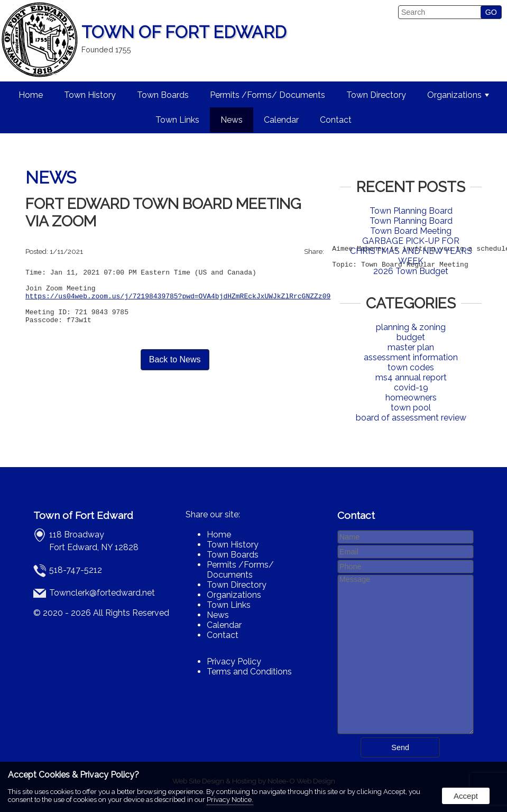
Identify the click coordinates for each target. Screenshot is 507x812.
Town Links (177, 120)
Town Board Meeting (411, 231)
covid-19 (411, 387)
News (232, 120)
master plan (411, 347)
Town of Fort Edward (83, 515)
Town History (90, 95)
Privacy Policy (234, 662)
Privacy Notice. (230, 800)
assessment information (411, 357)
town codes (411, 367)
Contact (336, 120)
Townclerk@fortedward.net (103, 593)
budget (411, 337)
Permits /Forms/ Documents (268, 95)
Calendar (281, 120)
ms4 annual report (411, 377)
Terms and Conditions (249, 672)
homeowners (411, 398)
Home (31, 95)
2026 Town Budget (411, 271)
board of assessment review (411, 418)
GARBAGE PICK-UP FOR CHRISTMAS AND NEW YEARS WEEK (411, 251)
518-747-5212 (76, 570)
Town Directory (376, 95)
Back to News (175, 377)
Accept (466, 796)
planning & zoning (411, 327)
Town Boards (163, 95)
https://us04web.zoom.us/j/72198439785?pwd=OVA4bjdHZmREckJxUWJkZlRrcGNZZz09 (178, 307)
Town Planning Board (411, 211)
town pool (411, 408)
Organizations (458, 95)
